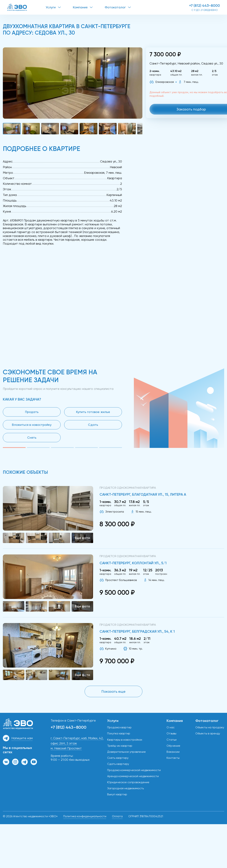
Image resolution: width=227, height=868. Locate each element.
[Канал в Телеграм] (25, 762)
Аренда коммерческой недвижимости (133, 776)
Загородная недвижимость (125, 788)
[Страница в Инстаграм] (15, 762)
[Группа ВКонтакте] (6, 762)
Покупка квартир (119, 733)
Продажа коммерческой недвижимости (134, 770)
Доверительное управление (126, 752)
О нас (171, 727)
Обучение (173, 746)
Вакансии (173, 752)
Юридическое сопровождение (128, 782)
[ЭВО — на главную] (26, 7)
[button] (73, 83)
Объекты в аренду (208, 733)
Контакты (173, 758)
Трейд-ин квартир (120, 746)
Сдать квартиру (118, 764)
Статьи (172, 740)
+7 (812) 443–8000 (205, 6)
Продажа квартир (119, 727)
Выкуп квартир (117, 794)
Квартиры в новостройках (125, 740)
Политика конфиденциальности (85, 816)
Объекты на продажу (210, 727)
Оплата (117, 816)
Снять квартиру (118, 758)
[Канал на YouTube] (34, 762)
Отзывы (171, 733)
